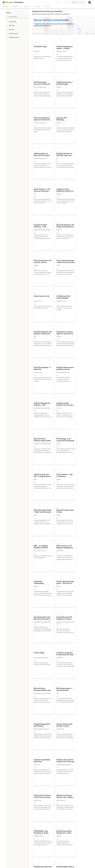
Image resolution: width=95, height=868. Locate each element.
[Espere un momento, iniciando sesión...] (90, 2)
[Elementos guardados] (65, 2)
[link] (43, 55)
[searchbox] (19, 17)
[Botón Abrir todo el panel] (6, 6)
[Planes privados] (69, 2)
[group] (35, 54)
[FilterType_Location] (7, 22)
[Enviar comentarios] (58, 2)
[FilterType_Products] (7, 25)
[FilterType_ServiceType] (7, 33)
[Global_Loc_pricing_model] (7, 37)
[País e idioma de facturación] (78, 2)
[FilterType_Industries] (7, 29)
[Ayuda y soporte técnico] (62, 2)
